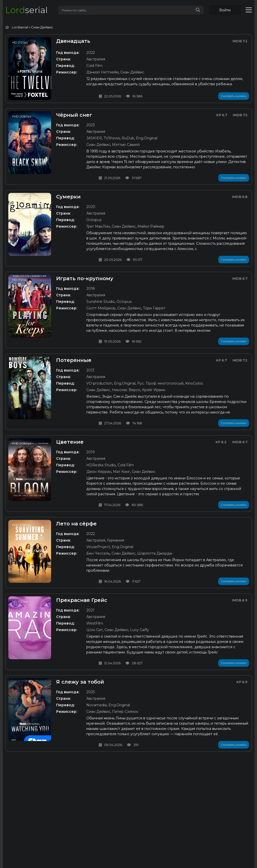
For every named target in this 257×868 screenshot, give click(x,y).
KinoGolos (194, 383)
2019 (90, 452)
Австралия (96, 59)
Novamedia (97, 705)
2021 (90, 610)
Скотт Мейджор (101, 308)
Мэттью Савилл (126, 145)
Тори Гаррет (154, 308)
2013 (90, 370)
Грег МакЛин (98, 226)
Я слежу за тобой (80, 682)
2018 (91, 288)
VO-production (99, 383)
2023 (91, 125)
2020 (91, 207)
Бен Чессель (98, 553)
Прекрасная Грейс (82, 600)
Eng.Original (147, 138)
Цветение (70, 442)
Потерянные (74, 360)
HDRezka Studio (101, 465)
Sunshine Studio (101, 302)
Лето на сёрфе (76, 524)
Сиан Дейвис (132, 72)
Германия (116, 540)
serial (26, 10)
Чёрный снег (74, 115)
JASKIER (94, 138)
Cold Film (95, 66)
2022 (91, 53)
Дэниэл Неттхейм (102, 72)
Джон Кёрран (99, 472)
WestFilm (95, 623)
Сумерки (68, 197)
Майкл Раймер (151, 226)
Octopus (94, 220)
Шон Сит (95, 630)
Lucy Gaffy (140, 630)
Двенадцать (73, 41)
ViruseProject (98, 547)
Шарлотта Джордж (155, 553)
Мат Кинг (121, 472)
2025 (90, 692)
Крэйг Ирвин (154, 390)
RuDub (128, 138)
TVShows (112, 138)
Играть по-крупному (85, 278)
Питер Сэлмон (125, 712)
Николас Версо (126, 390)
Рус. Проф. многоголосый (160, 383)
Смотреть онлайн (234, 96)
